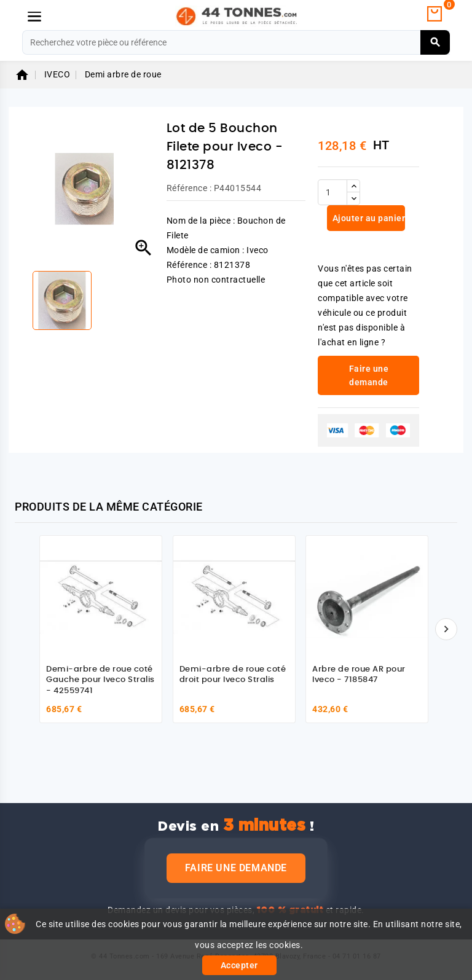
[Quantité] (332, 192)
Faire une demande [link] (369, 375)
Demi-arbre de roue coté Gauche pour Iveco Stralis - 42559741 (100, 680)
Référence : (189, 188)
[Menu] (34, 17)
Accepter (239, 965)
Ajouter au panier (368, 218)
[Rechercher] (236, 42)
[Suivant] (446, 629)
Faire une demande (236, 868)
